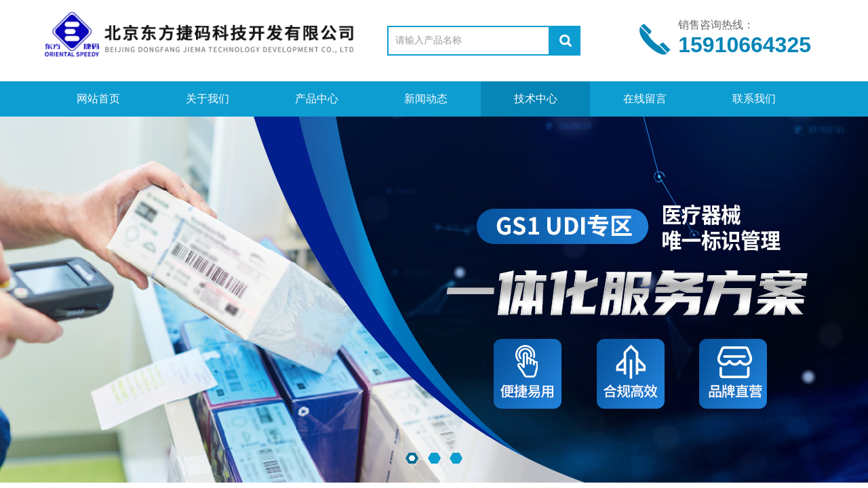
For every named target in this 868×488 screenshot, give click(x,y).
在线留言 (645, 99)
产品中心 (317, 99)
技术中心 (536, 99)
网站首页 (98, 99)
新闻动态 (426, 99)
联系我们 (754, 99)
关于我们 (208, 99)
